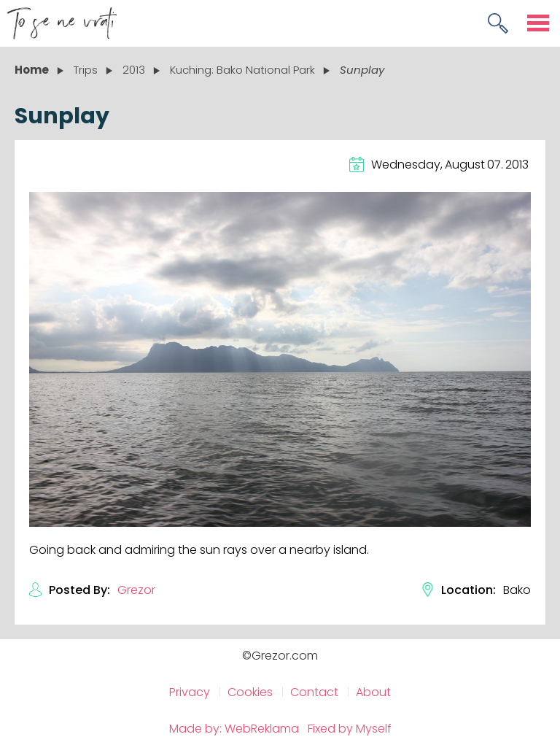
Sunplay (362, 70)
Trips (86, 70)
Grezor (136, 590)
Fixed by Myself (350, 729)
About (373, 692)
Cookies (250, 692)
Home (32, 70)
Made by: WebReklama (234, 729)
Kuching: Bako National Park (242, 70)
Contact (314, 692)
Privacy (190, 692)
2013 (134, 70)
